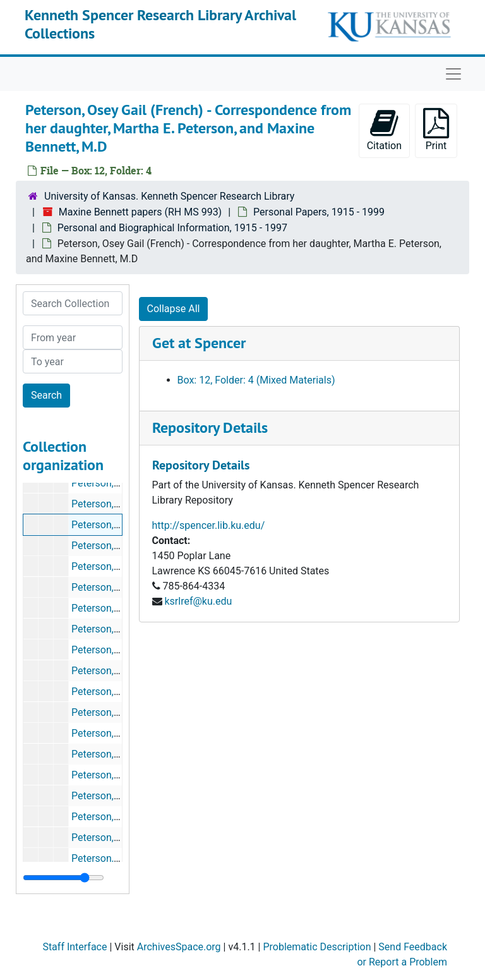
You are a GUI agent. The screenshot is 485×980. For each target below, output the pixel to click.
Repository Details (210, 427)
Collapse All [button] (174, 309)
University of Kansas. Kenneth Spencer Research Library (169, 196)
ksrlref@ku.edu (198, 601)
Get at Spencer (199, 343)
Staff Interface (75, 947)
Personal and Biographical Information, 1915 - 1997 (172, 228)
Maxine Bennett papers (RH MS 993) (140, 212)
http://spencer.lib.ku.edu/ (209, 525)
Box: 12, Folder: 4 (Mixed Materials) (256, 380)
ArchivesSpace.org (179, 947)
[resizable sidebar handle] (63, 878)
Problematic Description (317, 947)
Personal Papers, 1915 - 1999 (319, 212)
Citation (384, 130)
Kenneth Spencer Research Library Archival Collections (160, 24)
